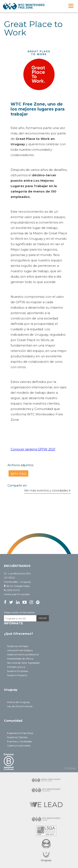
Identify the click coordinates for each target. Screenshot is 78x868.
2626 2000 (12, 590)
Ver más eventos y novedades (47, 491)
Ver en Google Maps (17, 586)
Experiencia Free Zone (20, 733)
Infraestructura (16, 667)
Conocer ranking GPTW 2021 (33, 449)
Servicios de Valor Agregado (23, 663)
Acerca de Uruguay (19, 702)
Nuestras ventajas (18, 646)
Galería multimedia (19, 746)
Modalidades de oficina (20, 659)
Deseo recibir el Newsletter (19, 612)
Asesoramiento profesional (23, 654)
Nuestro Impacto (17, 675)
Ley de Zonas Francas (20, 706)
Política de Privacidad (17, 594)
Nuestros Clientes (17, 737)
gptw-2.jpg (18, 473)
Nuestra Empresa (17, 671)
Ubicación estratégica (20, 650)
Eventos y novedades (19, 741)
